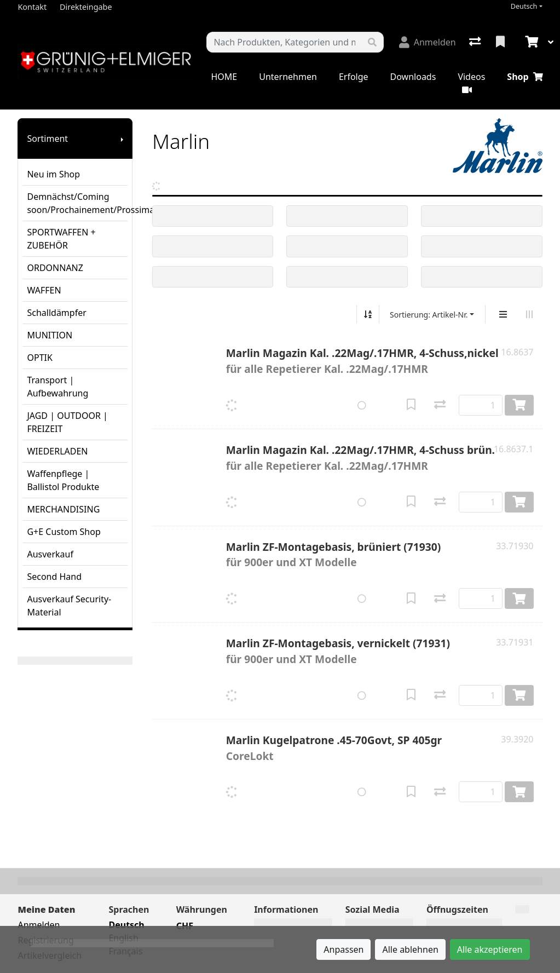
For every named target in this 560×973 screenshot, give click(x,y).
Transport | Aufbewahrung (57, 387)
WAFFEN (44, 290)
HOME (224, 77)
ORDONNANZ (55, 268)
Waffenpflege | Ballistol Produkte (63, 480)
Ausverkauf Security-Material (69, 606)
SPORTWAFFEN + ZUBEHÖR (61, 239)
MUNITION (50, 335)
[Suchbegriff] (284, 42)
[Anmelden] (428, 42)
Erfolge (354, 77)
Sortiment (47, 139)
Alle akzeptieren (490, 949)
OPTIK (39, 358)
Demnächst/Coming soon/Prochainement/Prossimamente (77, 203)
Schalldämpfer (56, 313)
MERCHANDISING (63, 509)
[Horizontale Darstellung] (529, 314)
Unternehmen (288, 77)
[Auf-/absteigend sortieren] (368, 314)
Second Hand (54, 577)
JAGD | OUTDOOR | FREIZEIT (67, 422)
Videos (471, 82)
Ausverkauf (50, 554)
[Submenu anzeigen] (122, 139)
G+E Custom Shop (63, 532)
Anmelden (39, 925)
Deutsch (524, 6)
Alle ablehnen (410, 949)
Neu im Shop (53, 174)
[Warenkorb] (530, 42)
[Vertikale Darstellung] (503, 314)
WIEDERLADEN (57, 451)
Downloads (413, 77)
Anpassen (343, 949)
